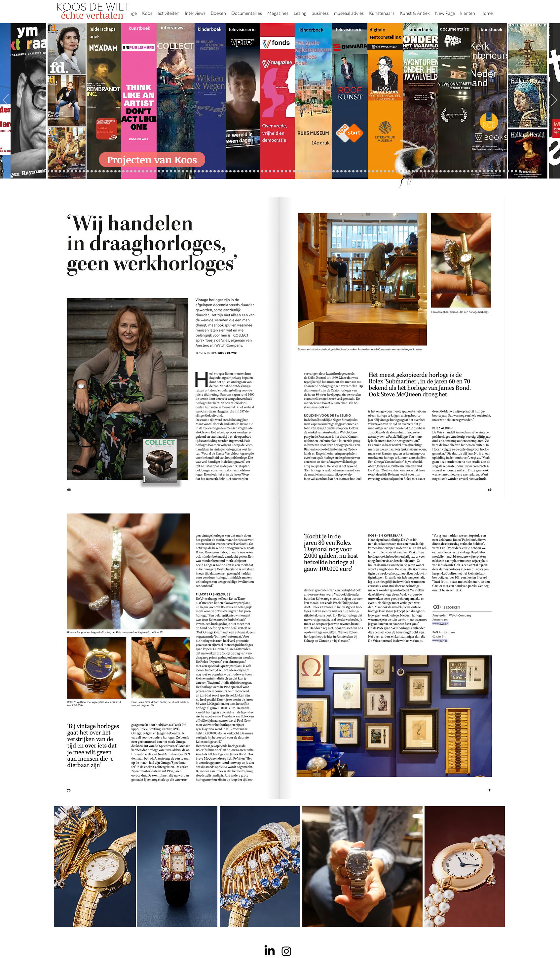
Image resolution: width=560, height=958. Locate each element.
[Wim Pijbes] (337, 171)
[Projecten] (40, 171)
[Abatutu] (302, 171)
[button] (147, 10)
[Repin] (104, 171)
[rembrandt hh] (508, 171)
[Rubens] (163, 171)
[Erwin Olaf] (131, 171)
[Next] (554, 100)
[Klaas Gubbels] (330, 171)
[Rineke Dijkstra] (278, 171)
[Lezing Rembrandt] (254, 171)
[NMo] (80, 171)
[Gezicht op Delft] (76, 171)
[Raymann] (365, 171)
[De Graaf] (68, 171)
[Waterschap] (115, 171)
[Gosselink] (151, 171)
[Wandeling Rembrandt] (381, 171)
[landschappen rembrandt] (298, 171)
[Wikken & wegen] (250, 171)
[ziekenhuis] (397, 171)
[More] (187, 171)
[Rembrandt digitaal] (448, 171)
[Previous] (6, 100)
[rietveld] (322, 171)
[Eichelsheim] (84, 171)
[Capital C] (468, 171)
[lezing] (282, 171)
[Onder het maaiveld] (286, 171)
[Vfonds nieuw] (226, 171)
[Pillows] (425, 171)
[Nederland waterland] (441, 171)
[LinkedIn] (270, 951)
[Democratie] (127, 171)
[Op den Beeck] (195, 171)
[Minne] (123, 171)
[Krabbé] (238, 171)
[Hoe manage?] (314, 171)
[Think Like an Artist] (207, 171)
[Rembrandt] (417, 171)
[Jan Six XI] (500, 171)
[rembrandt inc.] (512, 171)
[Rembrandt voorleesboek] (318, 171)
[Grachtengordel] (409, 171)
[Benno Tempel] (219, 171)
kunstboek (139, 28)
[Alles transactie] (433, 171)
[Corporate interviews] (64, 171)
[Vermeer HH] (401, 171)
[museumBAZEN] (135, 171)
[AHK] (143, 171)
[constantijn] (96, 171)
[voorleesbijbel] (413, 171)
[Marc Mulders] (203, 171)
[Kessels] (100, 171)
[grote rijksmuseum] (270, 171)
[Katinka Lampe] (476, 171)
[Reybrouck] (191, 171)
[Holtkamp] (258, 171)
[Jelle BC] (108, 171)
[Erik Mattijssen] (179, 171)
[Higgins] (215, 171)
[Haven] (405, 171)
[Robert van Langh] (44, 171)
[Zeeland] (516, 171)
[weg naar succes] (274, 171)
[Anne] (60, 171)
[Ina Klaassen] (310, 171)
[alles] (230, 171)
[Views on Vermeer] (393, 171)
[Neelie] (460, 171)
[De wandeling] (155, 171)
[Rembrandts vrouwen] (294, 171)
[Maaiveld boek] (199, 171)
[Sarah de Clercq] (211, 171)
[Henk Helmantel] (504, 171)
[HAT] (456, 171)
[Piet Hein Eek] (484, 171)
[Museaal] (147, 171)
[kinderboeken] (234, 171)
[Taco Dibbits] (183, 171)
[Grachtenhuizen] (326, 171)
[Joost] (159, 171)
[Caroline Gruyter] (56, 171)
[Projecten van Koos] (152, 160)
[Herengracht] (246, 171)
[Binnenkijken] (48, 171)
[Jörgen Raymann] (480, 171)
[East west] (72, 171)
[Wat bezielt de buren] (52, 171)
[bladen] (290, 171)
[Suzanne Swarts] (92, 171)
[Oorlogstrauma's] (377, 171)
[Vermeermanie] (437, 171)
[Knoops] (361, 171)
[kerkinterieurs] (385, 171)
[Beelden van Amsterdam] (139, 171)
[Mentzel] (472, 171)
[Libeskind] (119, 171)
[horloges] (349, 171)
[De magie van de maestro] (357, 171)
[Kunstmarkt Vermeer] (429, 171)
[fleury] (373, 171)
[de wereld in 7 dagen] (306, 171)
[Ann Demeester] (488, 171)
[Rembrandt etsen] (421, 171)
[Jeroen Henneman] (345, 171)
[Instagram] (286, 951)
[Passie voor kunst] (520, 171)
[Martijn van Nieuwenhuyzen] (175, 171)
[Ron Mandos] (334, 171)
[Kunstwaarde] (167, 171)
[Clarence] (492, 171)
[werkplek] (496, 171)
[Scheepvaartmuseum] (262, 171)
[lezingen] (223, 171)
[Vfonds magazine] (88, 171)
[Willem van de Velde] (464, 171)
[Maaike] (389, 171)
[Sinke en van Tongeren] (171, 171)
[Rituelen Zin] (452, 171)
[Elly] (242, 171)
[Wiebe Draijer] (353, 171)
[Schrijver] (112, 171)
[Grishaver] (445, 171)
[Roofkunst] (266, 171)
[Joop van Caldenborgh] (369, 171)
